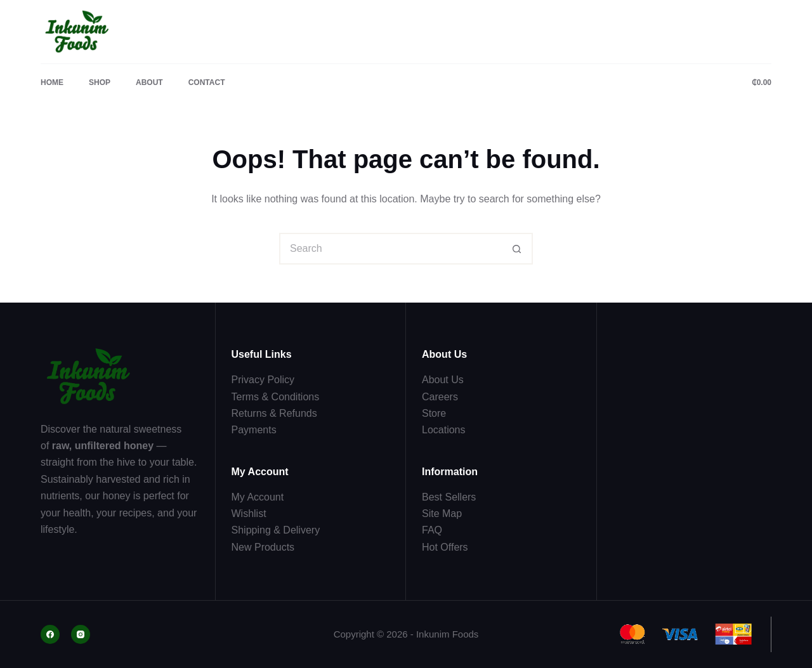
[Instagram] (81, 634)
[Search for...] (390, 249)
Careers (440, 397)
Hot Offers (445, 547)
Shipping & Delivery (276, 530)
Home (52, 82)
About (149, 82)
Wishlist (249, 514)
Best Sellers (449, 497)
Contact (207, 82)
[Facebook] (50, 634)
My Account (258, 497)
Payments (254, 430)
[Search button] (517, 249)
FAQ (432, 530)
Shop (100, 82)
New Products (263, 547)
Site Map (442, 514)
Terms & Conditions (276, 397)
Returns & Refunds (274, 413)
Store (434, 413)
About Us (443, 380)
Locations (444, 430)
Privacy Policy (263, 380)
